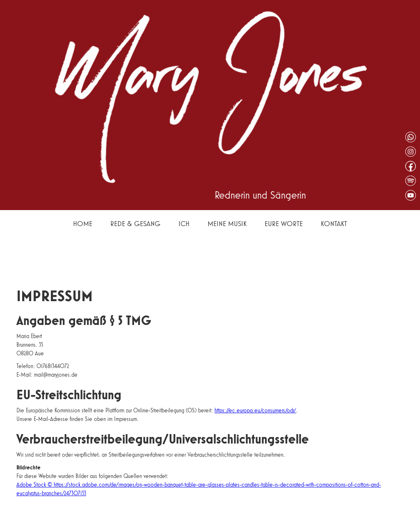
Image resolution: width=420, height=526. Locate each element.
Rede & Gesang (135, 224)
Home (83, 224)
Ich (184, 224)
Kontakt (334, 224)
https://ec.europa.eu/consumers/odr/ (255, 410)
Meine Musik (227, 224)
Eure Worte (284, 224)
